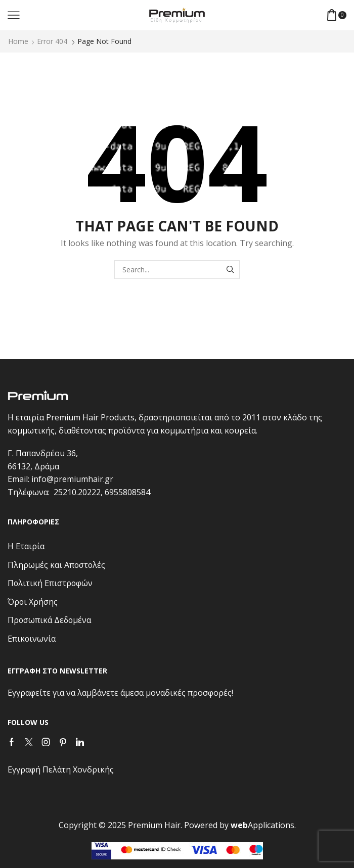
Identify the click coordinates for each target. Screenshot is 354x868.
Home (18, 41)
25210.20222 (77, 492)
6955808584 (127, 492)
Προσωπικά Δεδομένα (49, 620)
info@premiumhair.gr (72, 479)
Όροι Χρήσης (33, 602)
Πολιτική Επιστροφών (50, 583)
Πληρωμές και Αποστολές (56, 565)
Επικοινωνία (32, 639)
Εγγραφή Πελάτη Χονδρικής (61, 769)
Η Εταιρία (26, 546)
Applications (262, 825)
